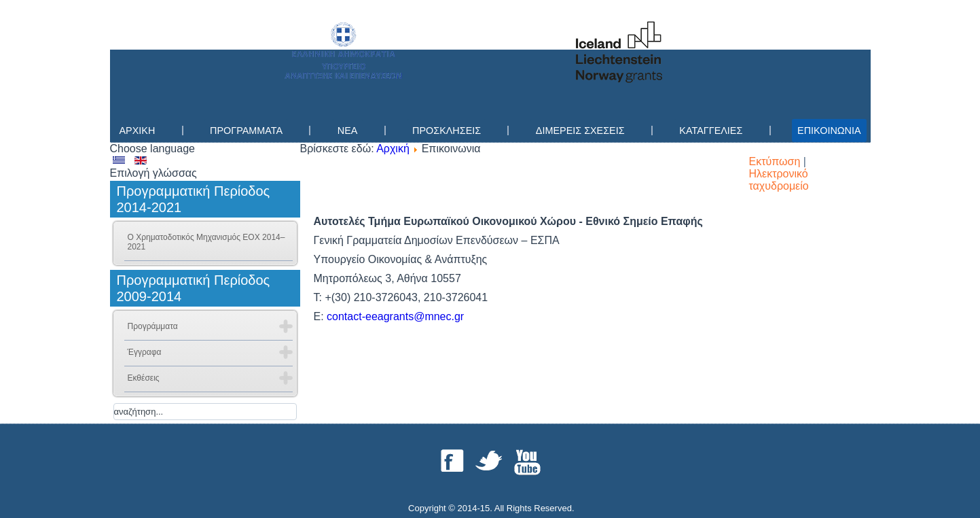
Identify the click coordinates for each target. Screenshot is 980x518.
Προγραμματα (246, 131)
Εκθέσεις (144, 378)
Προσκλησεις (447, 131)
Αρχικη (138, 131)
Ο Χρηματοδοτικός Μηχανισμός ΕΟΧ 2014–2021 (206, 242)
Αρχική (393, 149)
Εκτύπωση (776, 161)
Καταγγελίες (711, 131)
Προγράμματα (153, 326)
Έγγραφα (145, 352)
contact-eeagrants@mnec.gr (395, 316)
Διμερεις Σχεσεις (580, 131)
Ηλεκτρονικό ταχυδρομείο (779, 180)
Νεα (348, 131)
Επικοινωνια (829, 131)
